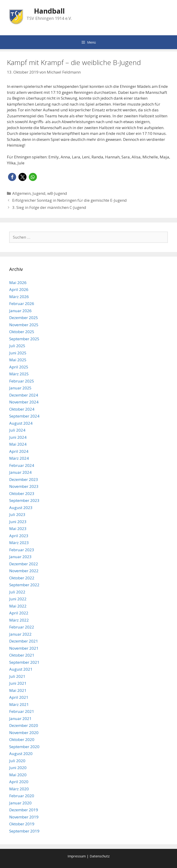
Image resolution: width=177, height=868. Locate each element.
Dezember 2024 (24, 395)
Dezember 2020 (24, 725)
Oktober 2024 (22, 409)
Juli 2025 (17, 346)
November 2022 (24, 571)
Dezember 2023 (24, 479)
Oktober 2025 (22, 332)
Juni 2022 (18, 599)
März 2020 (19, 789)
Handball (49, 11)
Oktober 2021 (22, 655)
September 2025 (24, 339)
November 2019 (24, 817)
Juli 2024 (17, 430)
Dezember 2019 (24, 810)
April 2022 (19, 613)
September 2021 (24, 662)
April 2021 (19, 697)
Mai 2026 (18, 283)
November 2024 (24, 402)
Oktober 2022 (22, 578)
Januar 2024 (20, 472)
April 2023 (19, 536)
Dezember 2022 (24, 564)
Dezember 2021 (24, 641)
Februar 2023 (22, 550)
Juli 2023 (17, 514)
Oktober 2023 (22, 493)
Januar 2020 (20, 803)
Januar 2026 (20, 311)
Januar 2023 (20, 557)
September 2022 (24, 585)
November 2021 (24, 648)
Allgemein (21, 193)
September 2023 (24, 500)
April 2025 (19, 367)
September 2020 (24, 747)
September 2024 (24, 416)
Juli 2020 (17, 761)
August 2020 (21, 754)
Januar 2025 (20, 388)
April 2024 (19, 451)
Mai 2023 (18, 529)
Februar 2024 (22, 465)
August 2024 (21, 423)
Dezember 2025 (24, 318)
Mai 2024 (18, 444)
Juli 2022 (17, 592)
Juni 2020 (18, 768)
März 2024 (19, 458)
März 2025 (19, 374)
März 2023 (19, 543)
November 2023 (24, 486)
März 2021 (19, 704)
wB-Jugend (57, 193)
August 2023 (21, 508)
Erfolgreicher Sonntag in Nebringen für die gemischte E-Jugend (69, 200)
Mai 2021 (18, 690)
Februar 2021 (22, 711)
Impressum (77, 856)
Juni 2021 (18, 683)
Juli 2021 (17, 676)
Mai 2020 (18, 775)
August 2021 (21, 669)
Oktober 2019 (22, 824)
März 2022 (19, 620)
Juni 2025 (18, 353)
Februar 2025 (22, 381)
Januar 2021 (20, 718)
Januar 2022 (20, 634)
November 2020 (24, 733)
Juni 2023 (18, 522)
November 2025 (24, 325)
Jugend (39, 193)
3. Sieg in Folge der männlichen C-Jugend (49, 207)
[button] (12, 177)
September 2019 (24, 831)
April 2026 (19, 289)
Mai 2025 (18, 360)
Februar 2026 (22, 304)
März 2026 (19, 297)
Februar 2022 (22, 627)
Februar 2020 (22, 796)
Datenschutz (100, 856)
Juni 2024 (18, 437)
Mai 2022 (18, 606)
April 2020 (19, 782)
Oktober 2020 (22, 739)
